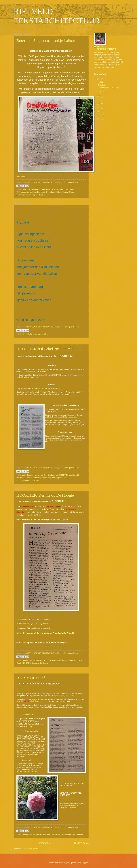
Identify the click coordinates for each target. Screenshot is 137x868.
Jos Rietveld (74, 475)
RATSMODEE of (31, 678)
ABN (24, 475)
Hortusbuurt (51, 192)
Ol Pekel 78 (28, 478)
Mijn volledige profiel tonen (104, 68)
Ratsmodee (67, 834)
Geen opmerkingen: (71, 182)
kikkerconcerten (62, 192)
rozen (74, 834)
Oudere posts (81, 843)
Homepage (44, 843)
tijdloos (37, 480)
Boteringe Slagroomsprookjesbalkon (46, 41)
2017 (99, 115)
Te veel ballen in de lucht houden (35, 334)
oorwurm (51, 478)
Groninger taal (53, 475)
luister (77, 440)
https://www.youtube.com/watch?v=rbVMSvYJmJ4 (45, 633)
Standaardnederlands (25, 480)
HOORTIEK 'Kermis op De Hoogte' (45, 495)
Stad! (66, 478)
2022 (99, 97)
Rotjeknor (59, 478)
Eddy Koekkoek (58, 660)
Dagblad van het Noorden (37, 475)
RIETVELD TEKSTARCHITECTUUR (106, 48)
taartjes (80, 834)
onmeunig (37, 478)
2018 (99, 111)
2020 (99, 104)
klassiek (20, 478)
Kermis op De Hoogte (40, 663)
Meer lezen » (21, 177)
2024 (99, 79)
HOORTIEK (64, 475)
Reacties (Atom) (32, 848)
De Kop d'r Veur (57, 189)
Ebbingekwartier (23, 192)
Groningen (69, 660)
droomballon (69, 189)
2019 (99, 108)
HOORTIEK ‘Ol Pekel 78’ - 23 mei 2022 (49, 349)
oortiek (44, 478)
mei (100, 92)
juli (100, 82)
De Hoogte (47, 660)
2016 (99, 119)
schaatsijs (41, 195)
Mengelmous (56, 834)
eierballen (47, 834)
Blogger (85, 863)
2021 (99, 100)
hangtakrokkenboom (38, 192)
